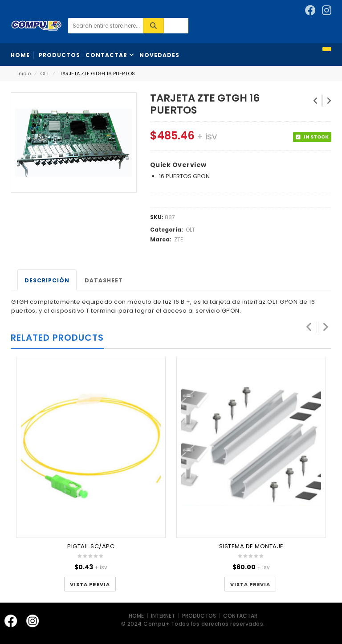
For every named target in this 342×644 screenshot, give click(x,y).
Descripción (47, 280)
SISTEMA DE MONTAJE (251, 546)
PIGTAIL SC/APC (91, 546)
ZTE (179, 239)
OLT (45, 73)
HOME (137, 616)
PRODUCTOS (199, 616)
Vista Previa (90, 584)
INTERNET (164, 616)
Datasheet (104, 280)
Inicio (24, 73)
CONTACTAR (240, 616)
